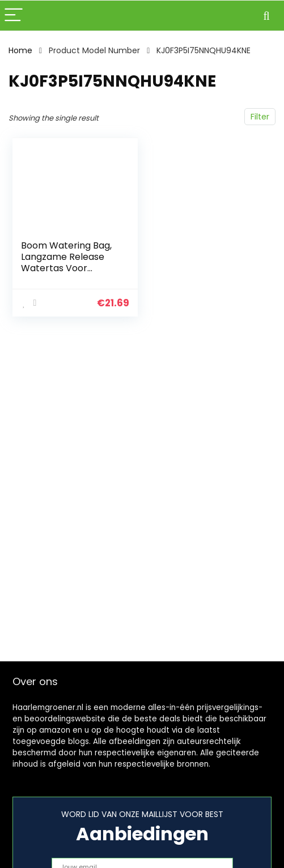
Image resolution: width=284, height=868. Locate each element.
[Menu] (14, 16)
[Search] (266, 16)
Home (20, 50)
